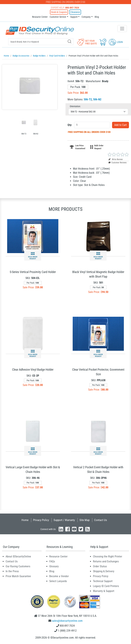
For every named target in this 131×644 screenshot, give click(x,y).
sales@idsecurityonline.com (67, 621)
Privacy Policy (41, 520)
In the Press (12, 571)
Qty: (70, 125)
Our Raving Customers (18, 566)
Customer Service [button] (58, 17)
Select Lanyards (58, 581)
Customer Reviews (118, 162)
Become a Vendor (59, 576)
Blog (97, 17)
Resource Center (40, 17)
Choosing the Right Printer (108, 556)
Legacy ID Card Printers (106, 586)
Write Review (116, 159)
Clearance (75, 12)
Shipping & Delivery (104, 571)
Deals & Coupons (59, 12)
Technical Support (103, 581)
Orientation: (75, 106)
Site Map (85, 520)
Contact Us (101, 520)
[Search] (70, 41)
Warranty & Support (104, 591)
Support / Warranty (64, 520)
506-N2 (97, 99)
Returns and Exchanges (106, 561)
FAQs (52, 561)
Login (116, 42)
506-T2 (88, 99)
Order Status (100, 566)
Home (25, 520)
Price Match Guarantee (18, 576)
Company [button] (86, 17)
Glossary (54, 566)
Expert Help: (65, 8)
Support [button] (74, 17)
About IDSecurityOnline (18, 556)
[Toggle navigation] (122, 29)
